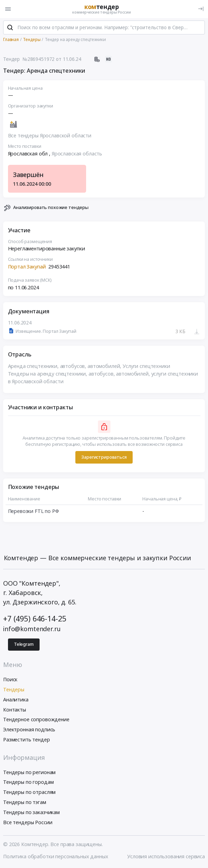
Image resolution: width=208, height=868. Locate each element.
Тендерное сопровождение (36, 719)
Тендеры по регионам (29, 772)
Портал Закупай (27, 267)
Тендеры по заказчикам (31, 812)
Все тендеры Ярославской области (50, 135)
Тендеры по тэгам (25, 802)
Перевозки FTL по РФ (34, 511)
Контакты (15, 710)
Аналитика (16, 700)
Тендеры (14, 689)
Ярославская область (77, 154)
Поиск (10, 679)
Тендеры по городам (28, 782)
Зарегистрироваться (104, 457)
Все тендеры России (28, 822)
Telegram (24, 644)
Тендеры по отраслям (29, 792)
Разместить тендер (27, 740)
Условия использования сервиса (166, 856)
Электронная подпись (29, 729)
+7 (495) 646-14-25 (35, 618)
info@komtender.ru (32, 629)
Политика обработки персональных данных (56, 856)
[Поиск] (10, 27)
